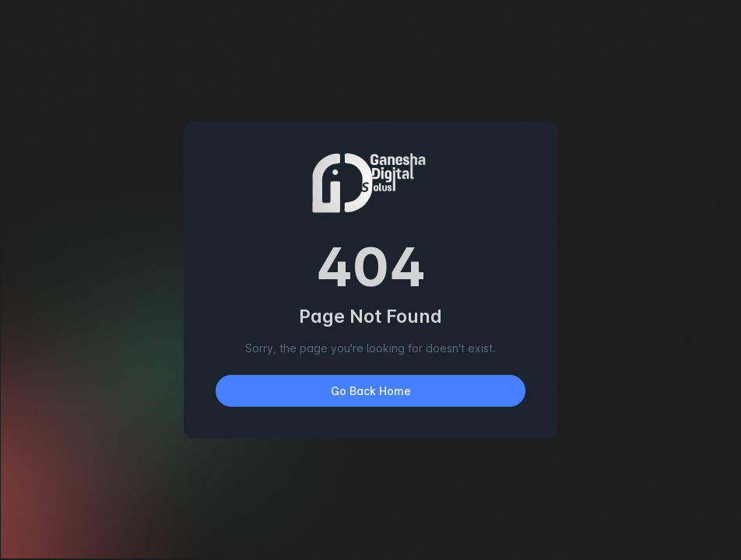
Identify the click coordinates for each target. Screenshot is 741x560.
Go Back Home (371, 391)
